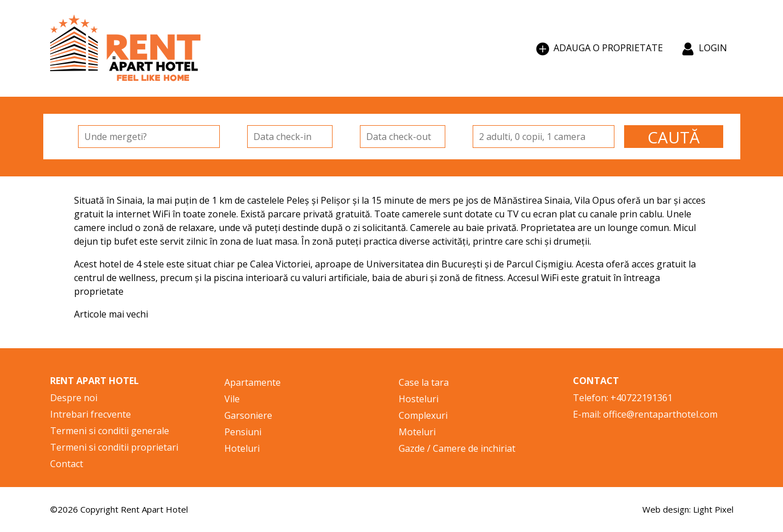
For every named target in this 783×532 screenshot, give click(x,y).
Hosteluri (419, 399)
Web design (666, 509)
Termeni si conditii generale (110, 431)
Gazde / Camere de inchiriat (457, 448)
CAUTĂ (674, 137)
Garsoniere (248, 415)
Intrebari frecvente (91, 414)
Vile (232, 399)
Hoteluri (242, 448)
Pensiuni (243, 432)
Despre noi (74, 398)
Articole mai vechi (111, 314)
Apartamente (253, 382)
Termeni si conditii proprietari (114, 447)
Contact (67, 464)
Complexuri (423, 415)
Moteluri (417, 432)
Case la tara (424, 382)
